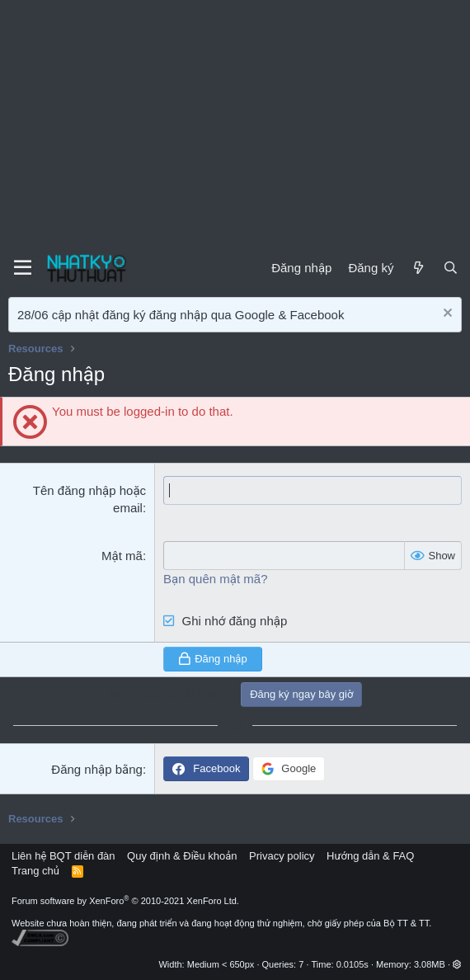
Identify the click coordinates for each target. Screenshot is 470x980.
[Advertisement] (235, 124)
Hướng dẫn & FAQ (370, 856)
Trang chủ (35, 871)
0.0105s (352, 964)
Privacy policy (282, 856)
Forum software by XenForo (125, 901)
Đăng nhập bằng (97, 769)
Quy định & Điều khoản (182, 856)
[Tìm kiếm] (451, 268)
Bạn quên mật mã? (215, 579)
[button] (457, 964)
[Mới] (418, 268)
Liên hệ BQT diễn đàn (63, 856)
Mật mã (122, 556)
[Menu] (23, 268)
